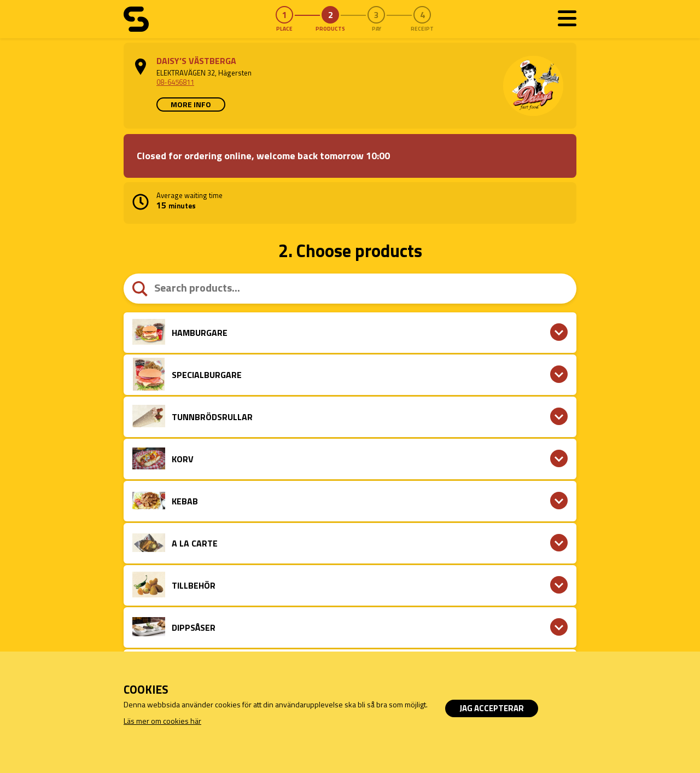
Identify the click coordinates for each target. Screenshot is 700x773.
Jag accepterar (492, 708)
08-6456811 (175, 82)
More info (191, 104)
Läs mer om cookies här (162, 721)
